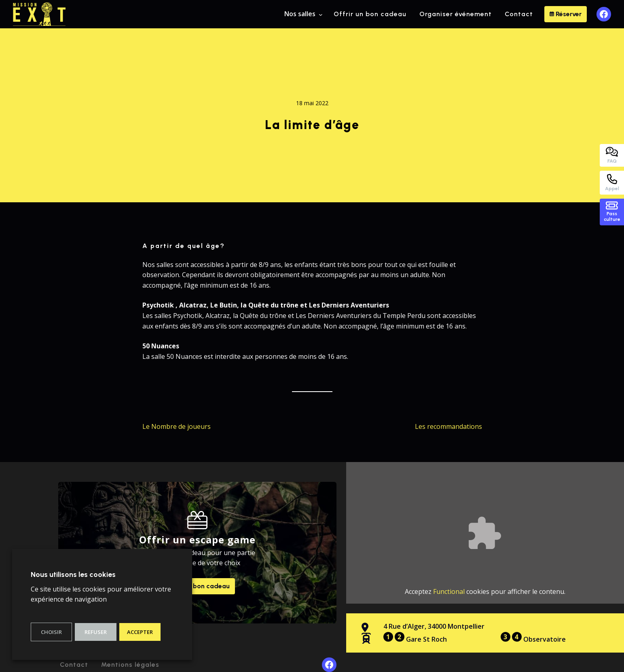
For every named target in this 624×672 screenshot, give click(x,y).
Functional (449, 591)
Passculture (612, 212)
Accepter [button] (140, 632)
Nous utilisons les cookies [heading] (73, 574)
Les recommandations (448, 426)
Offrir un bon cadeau (197, 586)
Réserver (566, 14)
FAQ (612, 155)
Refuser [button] (96, 632)
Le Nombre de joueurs (177, 426)
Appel (612, 183)
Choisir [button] (51, 632)
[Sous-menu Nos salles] (321, 14)
